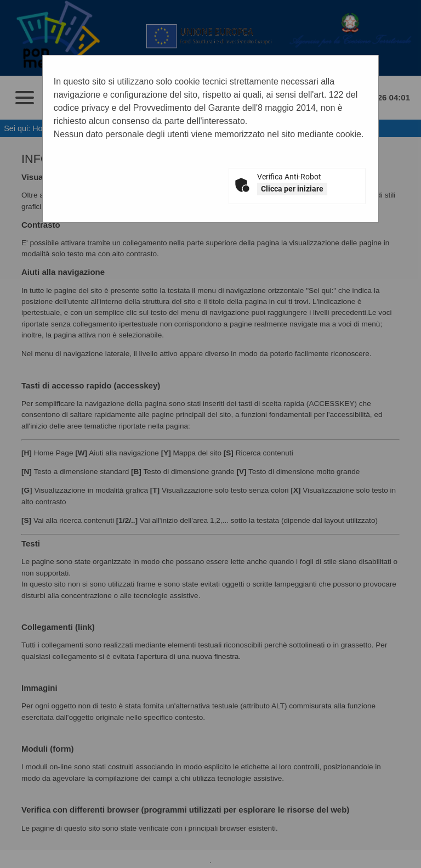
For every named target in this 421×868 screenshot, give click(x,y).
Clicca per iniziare (292, 189)
